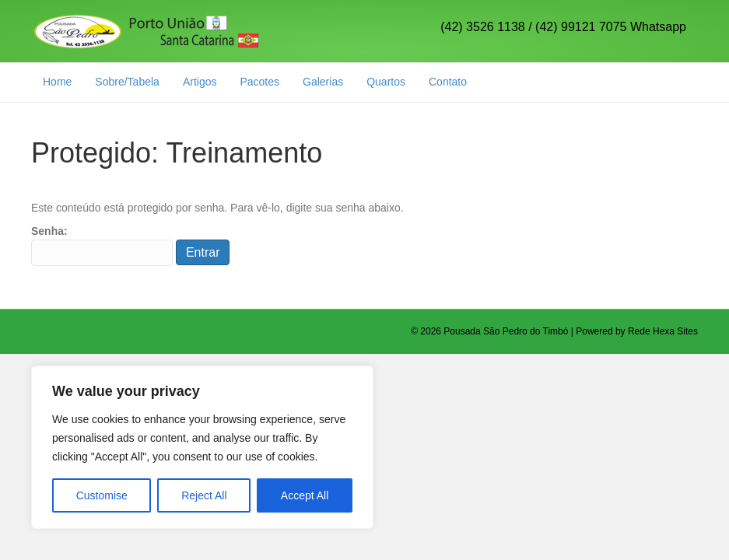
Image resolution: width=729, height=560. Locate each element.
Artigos (200, 82)
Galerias (323, 82)
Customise (102, 495)
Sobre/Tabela (127, 82)
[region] (202, 447)
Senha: (102, 245)
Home (57, 82)
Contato (448, 82)
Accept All (305, 495)
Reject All (204, 495)
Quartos (386, 82)
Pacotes (259, 82)
